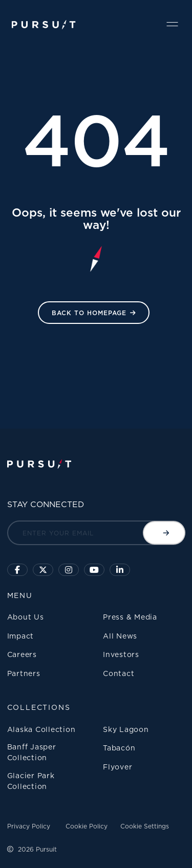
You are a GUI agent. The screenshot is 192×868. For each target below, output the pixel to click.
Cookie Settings (145, 826)
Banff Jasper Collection (32, 752)
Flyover (118, 767)
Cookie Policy (87, 826)
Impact (21, 636)
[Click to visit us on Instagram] (69, 570)
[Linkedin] (120, 570)
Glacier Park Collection (31, 781)
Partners (24, 673)
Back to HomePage (89, 313)
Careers (22, 654)
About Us (26, 617)
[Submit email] (164, 533)
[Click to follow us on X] (43, 570)
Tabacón (119, 748)
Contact (119, 673)
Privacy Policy (29, 826)
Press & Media (130, 617)
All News (120, 636)
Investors (121, 654)
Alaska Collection (41, 729)
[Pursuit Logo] (44, 25)
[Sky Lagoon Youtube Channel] (94, 570)
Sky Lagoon (126, 729)
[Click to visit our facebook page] (17, 570)
